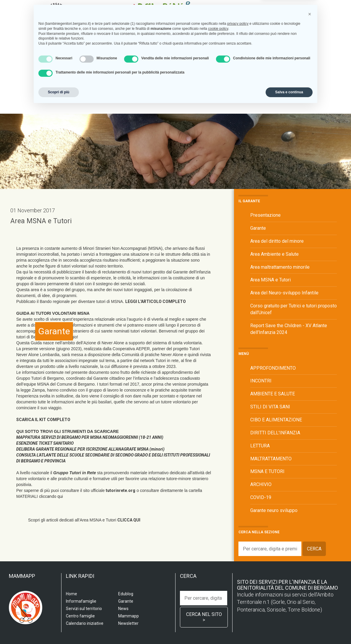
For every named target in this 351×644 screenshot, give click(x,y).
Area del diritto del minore (277, 241)
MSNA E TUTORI (267, 471)
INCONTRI (261, 381)
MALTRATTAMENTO (271, 459)
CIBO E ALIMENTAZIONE (276, 420)
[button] (310, 550)
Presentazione (265, 215)
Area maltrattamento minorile (280, 267)
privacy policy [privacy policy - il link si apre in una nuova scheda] (238, 560)
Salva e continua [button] (289, 628)
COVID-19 (261, 497)
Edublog (293, 86)
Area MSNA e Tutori (41, 221)
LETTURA (260, 446)
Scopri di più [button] (59, 628)
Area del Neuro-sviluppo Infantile (284, 293)
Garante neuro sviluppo (274, 510)
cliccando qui (51, 496)
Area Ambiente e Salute (274, 254)
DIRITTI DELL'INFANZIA (275, 433)
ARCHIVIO (261, 484)
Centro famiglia (164, 86)
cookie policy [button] (218, 565)
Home (57, 86)
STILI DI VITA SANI (270, 407)
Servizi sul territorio (115, 86)
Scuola (77, 86)
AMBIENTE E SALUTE (273, 394)
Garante (62, 97)
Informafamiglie (206, 86)
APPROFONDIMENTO (273, 368)
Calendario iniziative (254, 86)
